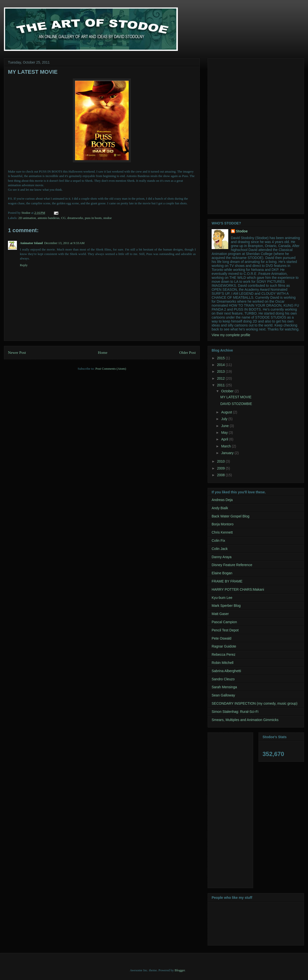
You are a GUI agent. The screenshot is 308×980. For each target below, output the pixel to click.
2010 (221, 461)
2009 (221, 468)
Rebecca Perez (224, 654)
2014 (221, 365)
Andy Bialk (220, 508)
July (225, 419)
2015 (221, 358)
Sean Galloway (223, 695)
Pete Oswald (221, 638)
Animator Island (31, 243)
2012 (221, 378)
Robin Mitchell (223, 663)
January (228, 453)
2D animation (27, 218)
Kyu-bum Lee (222, 598)
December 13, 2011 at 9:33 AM (64, 243)
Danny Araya (222, 557)
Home (103, 352)
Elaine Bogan (222, 573)
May (225, 433)
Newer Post (17, 352)
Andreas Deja (222, 500)
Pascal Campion (224, 622)
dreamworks (75, 218)
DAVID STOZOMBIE (236, 404)
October (228, 391)
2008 (221, 475)
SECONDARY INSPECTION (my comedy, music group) (254, 703)
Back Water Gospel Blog (231, 516)
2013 (221, 371)
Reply (24, 265)
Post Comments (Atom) (111, 369)
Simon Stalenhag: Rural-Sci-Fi (235, 712)
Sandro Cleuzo (223, 679)
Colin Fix (218, 541)
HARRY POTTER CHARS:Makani (238, 589)
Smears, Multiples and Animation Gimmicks (245, 720)
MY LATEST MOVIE (236, 397)
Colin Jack (220, 549)
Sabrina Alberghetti (226, 671)
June (225, 426)
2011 (221, 385)
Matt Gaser (220, 614)
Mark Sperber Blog (226, 606)
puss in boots (93, 218)
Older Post (188, 352)
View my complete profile (231, 335)
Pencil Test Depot (225, 630)
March (226, 446)
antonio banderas (48, 218)
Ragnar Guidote (224, 646)
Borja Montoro (223, 524)
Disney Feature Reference (232, 565)
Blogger (180, 970)
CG (63, 218)
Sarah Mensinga (224, 687)
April (225, 439)
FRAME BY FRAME (227, 581)
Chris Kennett (222, 532)
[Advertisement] (228, 135)
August (227, 412)
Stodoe (242, 231)
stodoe (108, 218)
